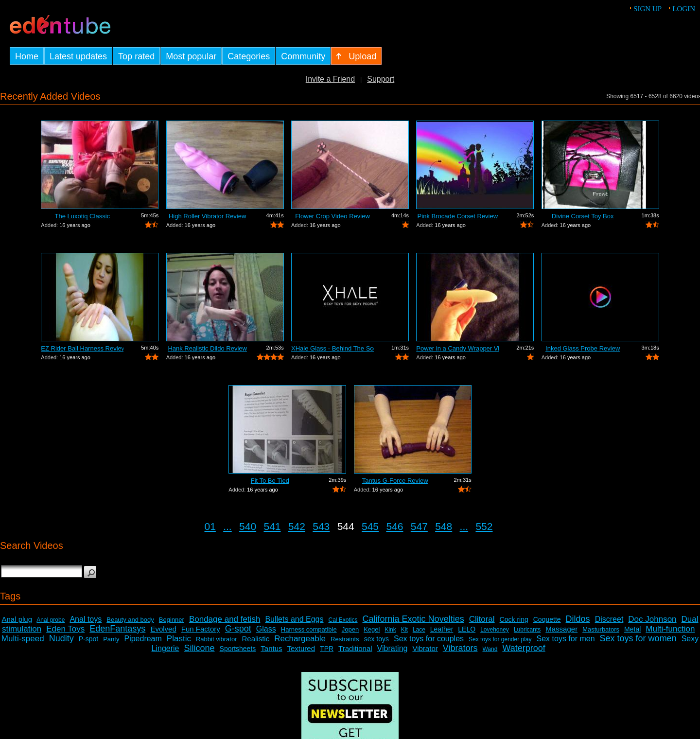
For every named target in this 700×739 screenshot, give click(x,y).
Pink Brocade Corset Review (458, 216)
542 (297, 526)
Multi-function (670, 629)
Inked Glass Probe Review (583, 348)
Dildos (578, 619)
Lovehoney (495, 630)
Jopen (350, 629)
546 (394, 526)
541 (272, 526)
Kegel (372, 629)
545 (370, 526)
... (227, 526)
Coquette (547, 619)
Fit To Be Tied (270, 481)
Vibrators (460, 648)
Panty (111, 639)
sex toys (376, 639)
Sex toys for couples (429, 639)
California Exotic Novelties (413, 619)
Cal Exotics (343, 620)
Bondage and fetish (225, 619)
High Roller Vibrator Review (207, 216)
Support (381, 79)
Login (684, 9)
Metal (632, 629)
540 (248, 526)
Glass (266, 629)
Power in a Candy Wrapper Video (457, 348)
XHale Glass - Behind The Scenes (332, 348)
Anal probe (51, 620)
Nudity (61, 638)
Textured (301, 648)
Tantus (271, 648)
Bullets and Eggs (294, 619)
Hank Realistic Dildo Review (207, 348)
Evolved (163, 629)
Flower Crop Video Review (332, 216)
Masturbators (601, 629)
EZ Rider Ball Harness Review (82, 348)
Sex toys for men (566, 639)
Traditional (355, 648)
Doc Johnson (652, 619)
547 (419, 526)
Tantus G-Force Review (395, 481)
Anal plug (17, 619)
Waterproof (524, 648)
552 (484, 526)
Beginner (172, 620)
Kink (390, 630)
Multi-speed (23, 639)
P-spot (88, 639)
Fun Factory (201, 629)
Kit (404, 630)
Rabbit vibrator (217, 639)
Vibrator (425, 648)
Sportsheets (238, 649)
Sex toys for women (638, 638)
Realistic (256, 639)
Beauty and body (130, 620)
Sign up (647, 9)
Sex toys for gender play (500, 639)
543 (321, 526)
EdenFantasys (117, 629)
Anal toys (86, 619)
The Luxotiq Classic (82, 216)
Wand (490, 649)
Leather (442, 629)
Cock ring (514, 619)
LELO (467, 629)
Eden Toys (65, 629)
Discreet (609, 619)
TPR (327, 649)
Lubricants (527, 630)
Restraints (345, 639)
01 (210, 526)
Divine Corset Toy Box (583, 216)
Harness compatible (309, 629)
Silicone (200, 648)
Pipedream (143, 639)
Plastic (179, 639)
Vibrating (393, 648)
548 (444, 526)
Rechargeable (300, 639)
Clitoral (482, 619)
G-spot (238, 629)
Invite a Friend (330, 79)
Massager (561, 629)
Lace (419, 630)
